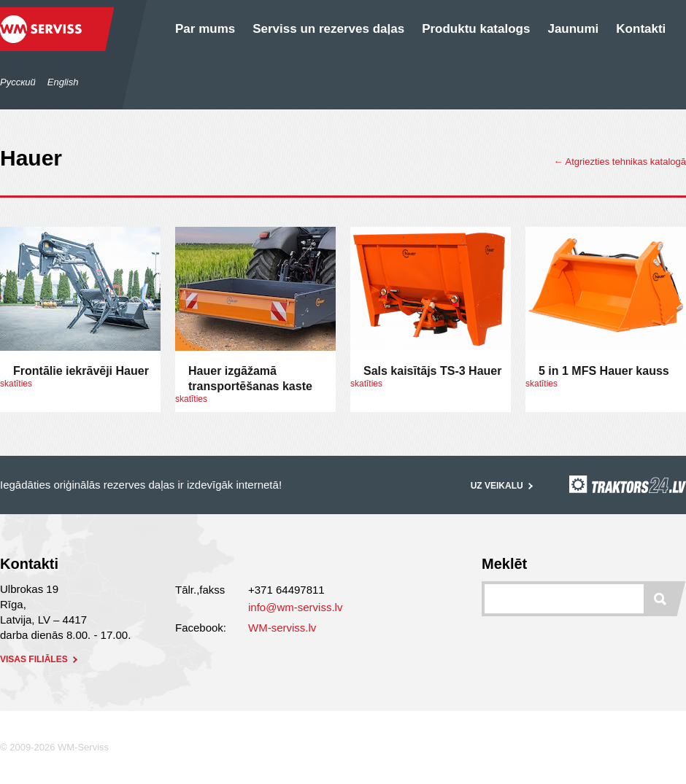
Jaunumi (573, 29)
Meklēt (504, 564)
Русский (18, 82)
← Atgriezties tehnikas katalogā (620, 162)
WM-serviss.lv (282, 628)
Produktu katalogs (476, 29)
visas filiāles (40, 659)
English (63, 82)
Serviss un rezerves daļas (328, 29)
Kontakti (641, 29)
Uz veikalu (503, 486)
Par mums (205, 29)
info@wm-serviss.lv (295, 607)
